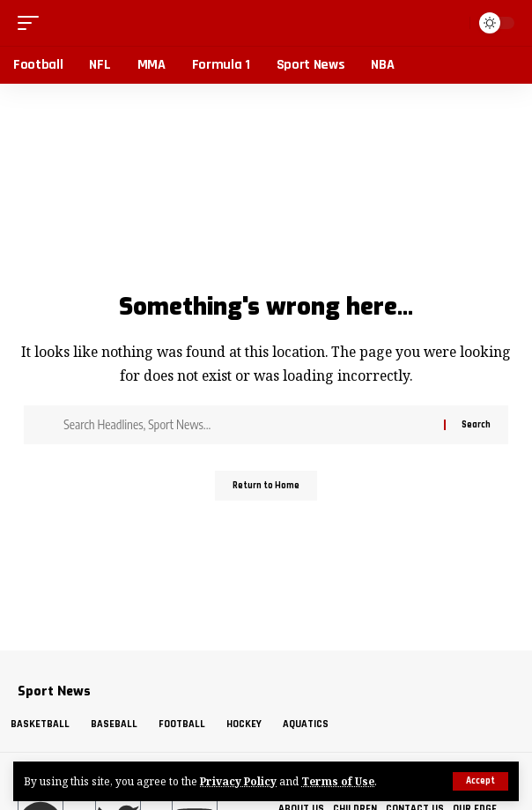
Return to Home (266, 486)
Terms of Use (338, 781)
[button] (480, 781)
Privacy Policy (238, 781)
